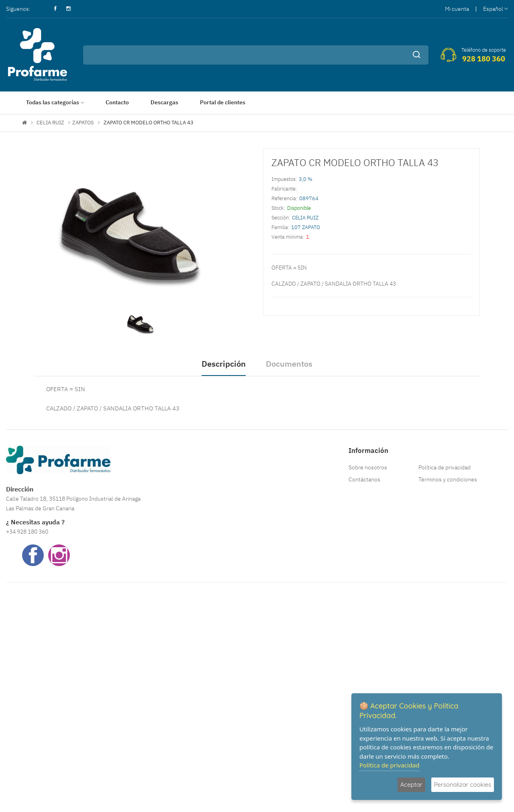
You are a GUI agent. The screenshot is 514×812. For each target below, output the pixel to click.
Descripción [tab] (224, 364)
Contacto (117, 102)
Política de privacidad (445, 467)
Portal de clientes (223, 102)
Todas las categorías (53, 102)
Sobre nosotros (368, 467)
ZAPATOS (83, 123)
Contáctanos (364, 479)
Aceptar (411, 785)
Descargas (164, 102)
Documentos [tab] (289, 364)
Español (496, 9)
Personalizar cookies (463, 785)
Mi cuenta (457, 9)
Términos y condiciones (448, 479)
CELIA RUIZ (50, 123)
